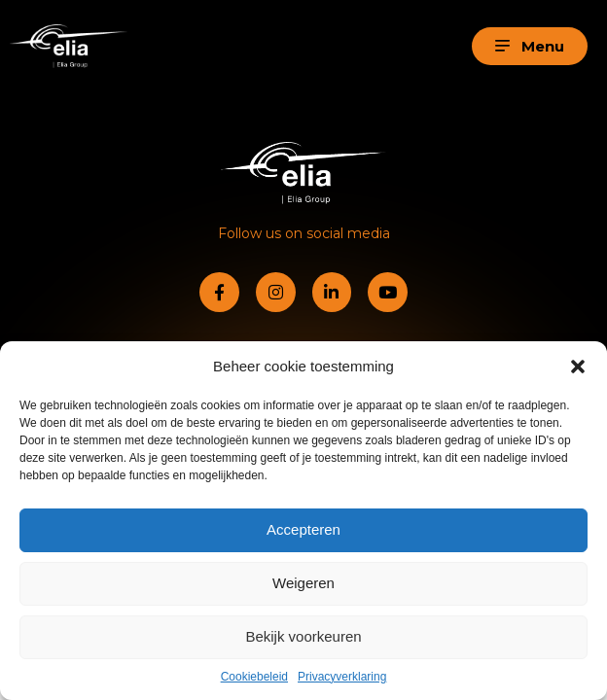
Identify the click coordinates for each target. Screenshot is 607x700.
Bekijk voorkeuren (303, 636)
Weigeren (303, 583)
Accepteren (303, 529)
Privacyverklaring (342, 677)
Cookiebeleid (254, 677)
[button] (578, 367)
